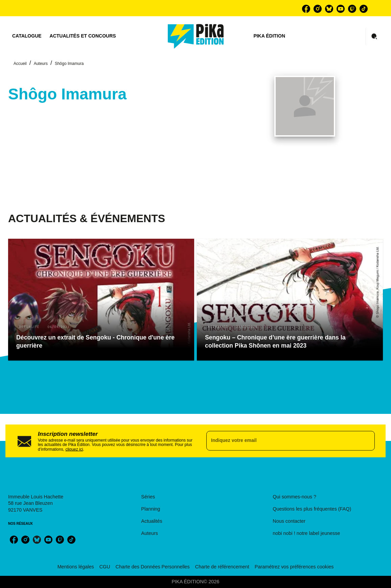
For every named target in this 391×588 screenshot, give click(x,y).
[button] (101, 300)
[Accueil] (196, 36)
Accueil (20, 64)
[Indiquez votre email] (282, 441)
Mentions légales (76, 567)
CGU (105, 567)
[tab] (27, 36)
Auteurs (41, 64)
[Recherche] (374, 37)
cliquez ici (74, 449)
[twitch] (352, 9)
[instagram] (318, 9)
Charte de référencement (222, 567)
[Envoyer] (367, 441)
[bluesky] (329, 9)
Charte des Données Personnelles (153, 567)
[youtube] (341, 9)
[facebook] (306, 9)
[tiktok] (364, 9)
